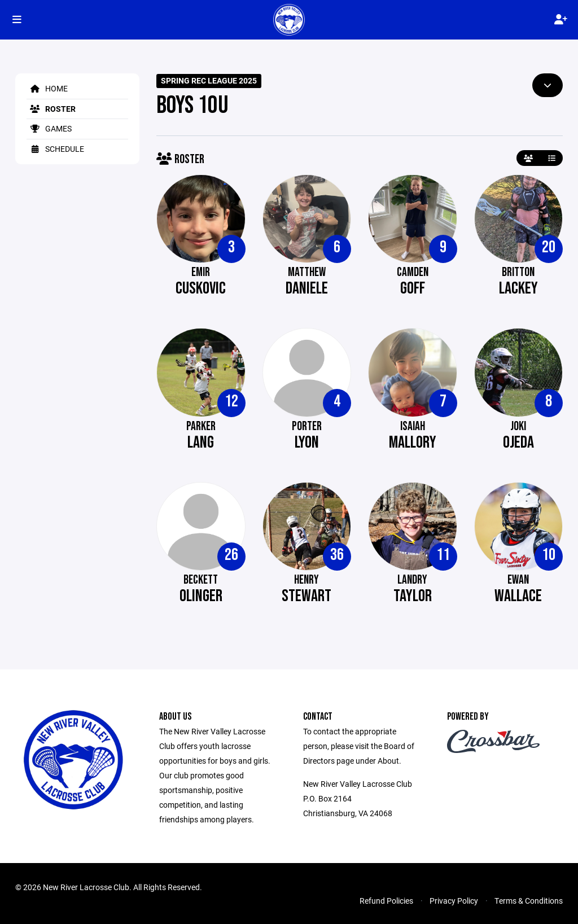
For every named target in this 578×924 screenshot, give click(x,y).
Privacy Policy (454, 901)
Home (47, 88)
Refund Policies (386, 901)
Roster (51, 109)
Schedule (55, 149)
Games (49, 128)
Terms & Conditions (529, 901)
